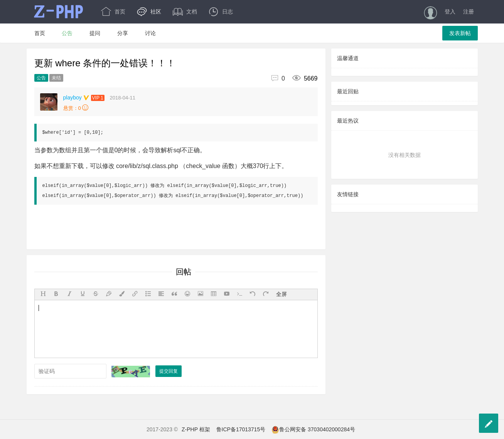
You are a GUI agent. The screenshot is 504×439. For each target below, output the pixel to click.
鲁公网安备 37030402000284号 (313, 429)
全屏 (281, 294)
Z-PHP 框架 (196, 429)
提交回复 (169, 371)
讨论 (150, 33)
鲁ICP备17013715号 (241, 429)
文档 (185, 12)
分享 (123, 33)
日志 (221, 12)
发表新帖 (460, 33)
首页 (113, 12)
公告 (67, 33)
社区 (149, 12)
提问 (95, 33)
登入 (450, 12)
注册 (469, 12)
